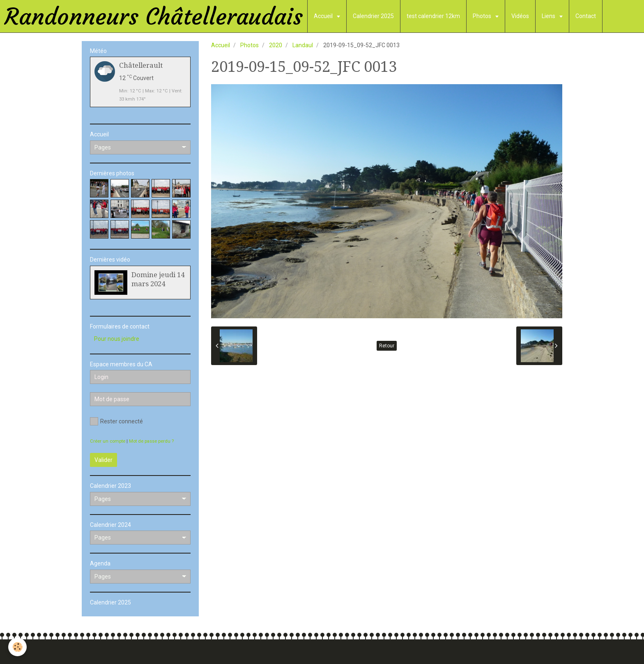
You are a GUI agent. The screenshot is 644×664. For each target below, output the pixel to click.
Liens (549, 16)
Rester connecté (116, 421)
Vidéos (520, 16)
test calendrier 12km (433, 16)
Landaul (303, 45)
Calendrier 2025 (373, 16)
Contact (586, 16)
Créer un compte (108, 441)
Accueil (324, 16)
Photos (483, 16)
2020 (276, 45)
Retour (387, 346)
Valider (103, 460)
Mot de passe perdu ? (151, 441)
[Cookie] (17, 647)
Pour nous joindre (117, 339)
